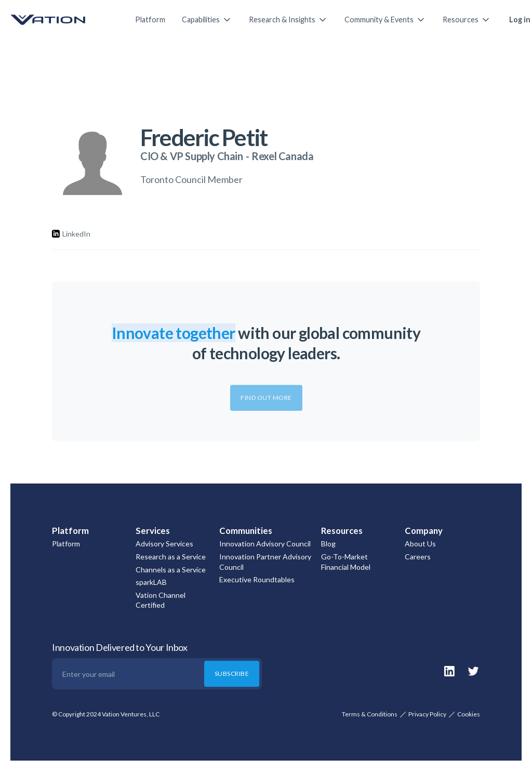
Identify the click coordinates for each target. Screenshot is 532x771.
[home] (62, 20)
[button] (207, 20)
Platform (150, 19)
